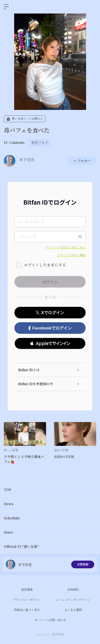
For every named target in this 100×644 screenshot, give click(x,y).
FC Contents (14, 143)
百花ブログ (40, 143)
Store (9, 532)
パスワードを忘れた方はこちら (65, 247)
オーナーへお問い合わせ (50, 620)
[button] (50, 343)
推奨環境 (27, 590)
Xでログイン (50, 313)
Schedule (12, 518)
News (9, 504)
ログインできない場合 (71, 255)
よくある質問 (73, 610)
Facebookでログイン (50, 328)
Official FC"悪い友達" (21, 547)
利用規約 (73, 590)
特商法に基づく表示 (27, 610)
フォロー (82, 161)
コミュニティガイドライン (73, 600)
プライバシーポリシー (27, 600)
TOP (8, 490)
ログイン (92, 7)
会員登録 (83, 564)
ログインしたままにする (45, 265)
